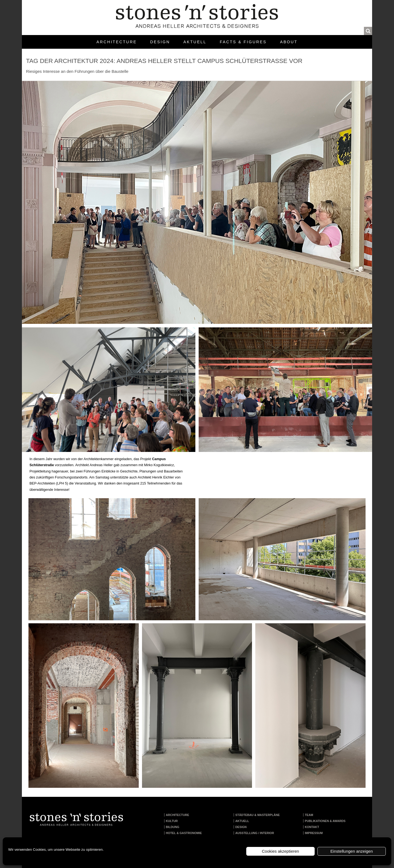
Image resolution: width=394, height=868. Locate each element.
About (289, 42)
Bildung (173, 827)
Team (309, 815)
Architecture (117, 42)
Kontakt (312, 827)
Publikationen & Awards (325, 821)
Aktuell (195, 42)
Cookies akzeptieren (280, 851)
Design (160, 42)
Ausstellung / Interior (255, 833)
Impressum (314, 833)
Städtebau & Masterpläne (258, 815)
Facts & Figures (243, 42)
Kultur (172, 821)
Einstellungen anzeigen (351, 851)
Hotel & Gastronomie (184, 833)
